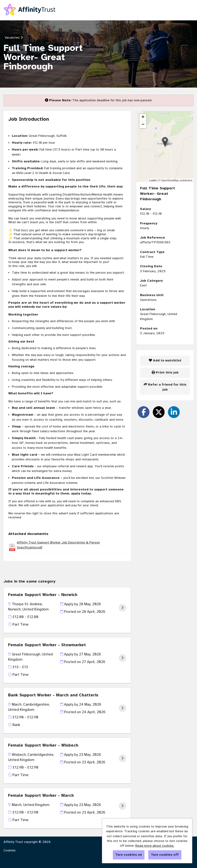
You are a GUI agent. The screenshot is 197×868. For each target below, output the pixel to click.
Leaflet (153, 180)
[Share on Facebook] (144, 412)
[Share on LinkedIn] (174, 412)
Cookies (10, 850)
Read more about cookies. (155, 846)
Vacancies (14, 38)
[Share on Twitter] (159, 412)
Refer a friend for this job (165, 387)
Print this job (165, 372)
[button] (165, 142)
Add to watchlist (165, 360)
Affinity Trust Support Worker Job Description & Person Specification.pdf (58, 545)
